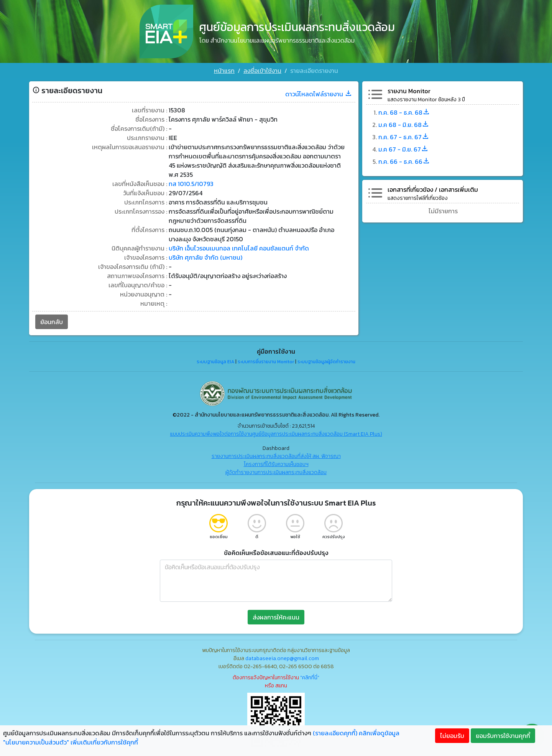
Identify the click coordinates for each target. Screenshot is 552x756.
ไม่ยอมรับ (452, 736)
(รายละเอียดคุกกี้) (335, 733)
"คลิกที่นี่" (310, 678)
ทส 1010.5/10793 (191, 184)
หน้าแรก (224, 71)
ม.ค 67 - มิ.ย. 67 (403, 149)
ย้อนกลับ (52, 322)
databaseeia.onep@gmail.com (282, 658)
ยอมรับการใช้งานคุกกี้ (503, 736)
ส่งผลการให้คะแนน (276, 617)
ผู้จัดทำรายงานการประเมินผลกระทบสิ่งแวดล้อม (276, 472)
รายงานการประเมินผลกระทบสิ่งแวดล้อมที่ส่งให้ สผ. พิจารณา (276, 456)
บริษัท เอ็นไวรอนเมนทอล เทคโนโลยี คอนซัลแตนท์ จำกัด (239, 248)
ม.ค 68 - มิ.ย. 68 (404, 125)
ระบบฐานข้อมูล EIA (215, 362)
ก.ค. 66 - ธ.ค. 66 (404, 161)
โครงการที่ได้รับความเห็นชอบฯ (276, 464)
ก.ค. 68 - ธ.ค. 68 (404, 112)
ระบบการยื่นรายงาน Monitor (266, 362)
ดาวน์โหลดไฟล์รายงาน (319, 94)
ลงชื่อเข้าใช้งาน (262, 71)
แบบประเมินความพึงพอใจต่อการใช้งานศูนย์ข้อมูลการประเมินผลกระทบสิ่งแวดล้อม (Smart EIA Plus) (276, 434)
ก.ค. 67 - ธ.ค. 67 (404, 137)
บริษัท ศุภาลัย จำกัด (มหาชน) (205, 257)
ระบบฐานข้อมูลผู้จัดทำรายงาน (326, 362)
